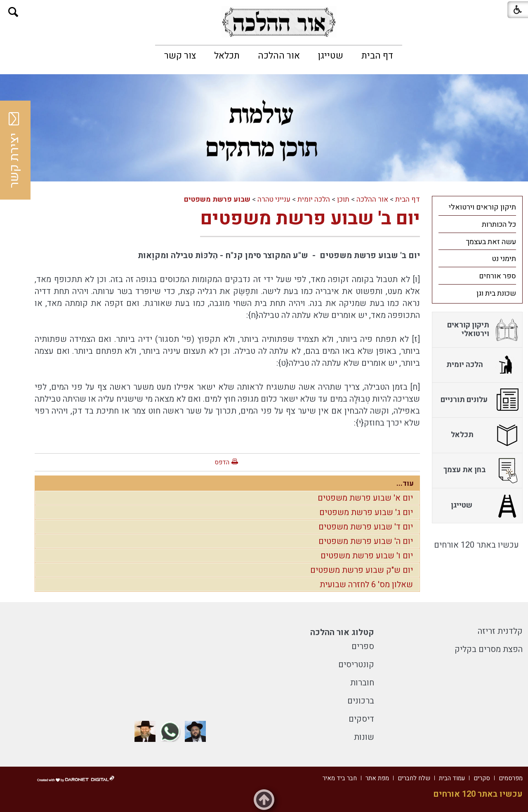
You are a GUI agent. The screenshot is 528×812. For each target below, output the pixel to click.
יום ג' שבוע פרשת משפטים (366, 512)
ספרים (363, 646)
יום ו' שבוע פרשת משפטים (367, 556)
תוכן (343, 199)
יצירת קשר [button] (14, 150)
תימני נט (504, 259)
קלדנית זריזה (500, 631)
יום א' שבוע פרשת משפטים (365, 498)
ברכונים (361, 701)
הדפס (222, 462)
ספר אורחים (497, 276)
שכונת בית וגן (496, 293)
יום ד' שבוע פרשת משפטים (366, 527)
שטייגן (331, 56)
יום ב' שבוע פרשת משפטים (310, 219)
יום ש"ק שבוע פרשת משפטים (362, 570)
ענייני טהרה (274, 199)
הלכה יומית (314, 199)
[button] (13, 12)
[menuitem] (377, 56)
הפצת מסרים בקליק (489, 649)
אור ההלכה (279, 56)
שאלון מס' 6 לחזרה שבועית (366, 585)
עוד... (405, 484)
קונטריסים (356, 665)
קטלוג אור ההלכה (342, 632)
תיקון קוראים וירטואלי (482, 207)
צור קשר (180, 56)
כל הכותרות (499, 225)
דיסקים (361, 719)
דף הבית (377, 56)
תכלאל (227, 56)
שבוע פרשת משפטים (217, 199)
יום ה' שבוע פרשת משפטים (366, 541)
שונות (364, 737)
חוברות (362, 683)
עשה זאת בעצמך (491, 242)
